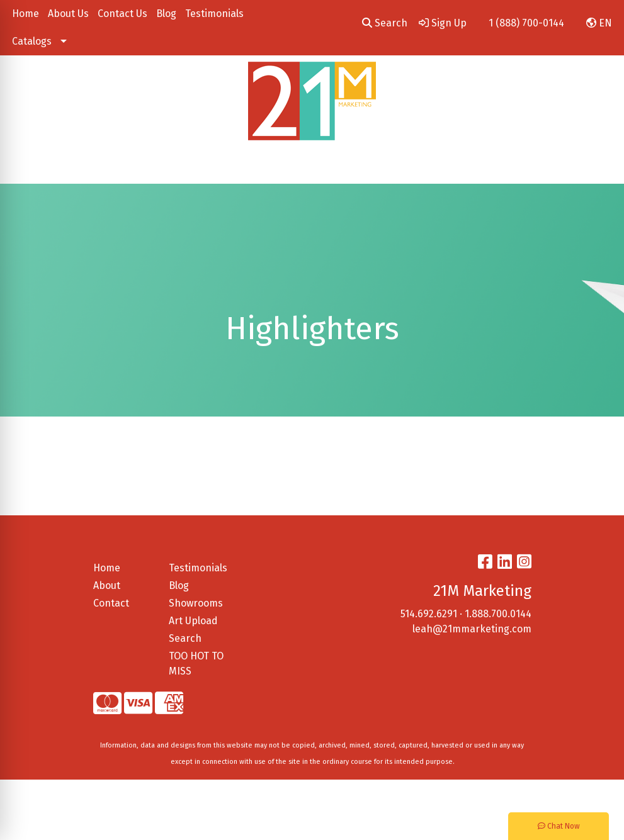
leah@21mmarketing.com (472, 629)
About (107, 585)
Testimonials (214, 14)
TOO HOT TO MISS (196, 664)
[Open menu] (599, 165)
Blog (166, 14)
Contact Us (122, 14)
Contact (111, 603)
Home (26, 14)
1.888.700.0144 (498, 614)
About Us (68, 14)
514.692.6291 (429, 614)
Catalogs (32, 41)
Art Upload (193, 621)
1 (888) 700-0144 (526, 23)
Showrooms (196, 603)
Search (385, 23)
